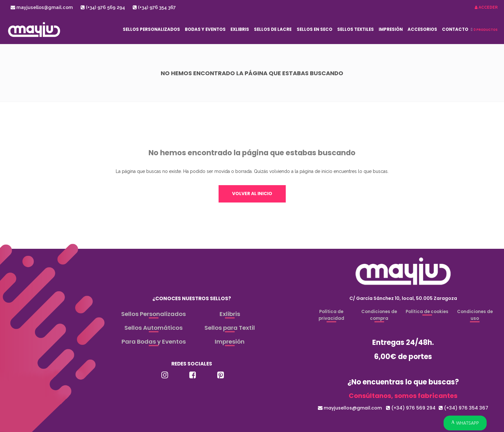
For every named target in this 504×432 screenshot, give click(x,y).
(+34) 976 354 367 (154, 7)
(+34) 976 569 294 (103, 7)
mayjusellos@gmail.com (42, 7)
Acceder (486, 7)
